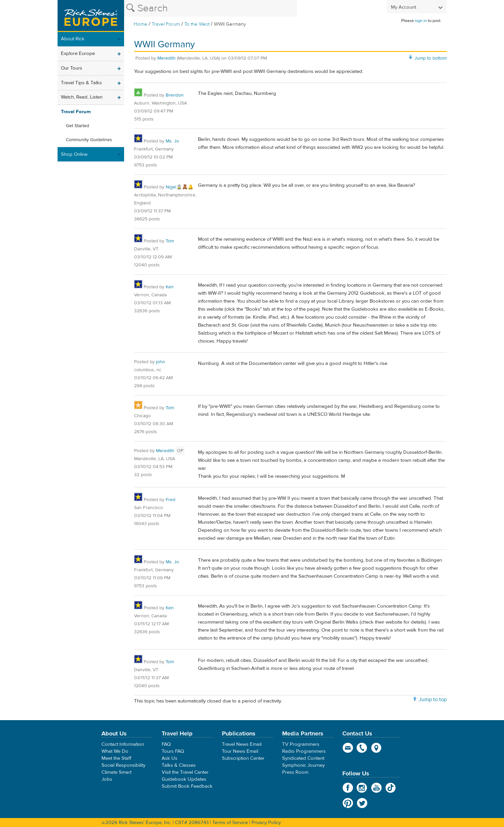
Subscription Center (243, 758)
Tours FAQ (173, 751)
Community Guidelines (89, 140)
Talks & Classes (179, 765)
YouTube (376, 788)
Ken (170, 287)
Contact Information (123, 744)
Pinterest (348, 803)
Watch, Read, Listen (82, 97)
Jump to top (433, 699)
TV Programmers (301, 744)
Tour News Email (240, 751)
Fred (170, 500)
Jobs (107, 779)
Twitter (362, 803)
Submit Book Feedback (187, 786)
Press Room (295, 772)
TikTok (391, 788)
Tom (170, 241)
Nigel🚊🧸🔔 (179, 187)
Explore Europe (78, 53)
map (376, 748)
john (161, 362)
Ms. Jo (172, 141)
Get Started (78, 126)
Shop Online (74, 154)
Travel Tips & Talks (81, 83)
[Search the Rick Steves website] (211, 8)
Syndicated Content (303, 758)
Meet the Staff (116, 758)
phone (362, 748)
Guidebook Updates (184, 779)
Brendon (175, 95)
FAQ (166, 744)
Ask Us (169, 758)
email (348, 748)
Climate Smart (116, 772)
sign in (421, 21)
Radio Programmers (304, 751)
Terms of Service (230, 823)
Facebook (348, 788)
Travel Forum (166, 24)
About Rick (73, 39)
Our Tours (72, 68)
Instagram (362, 788)
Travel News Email (242, 744)
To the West (197, 24)
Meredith (167, 58)
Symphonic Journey (303, 765)
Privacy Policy (266, 823)
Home (141, 24)
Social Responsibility (123, 765)
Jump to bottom (431, 58)
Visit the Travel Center (185, 772)
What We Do (115, 751)
